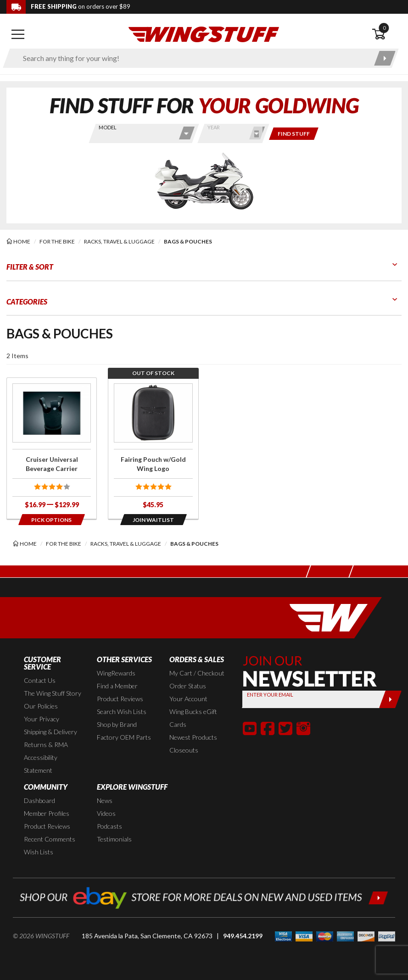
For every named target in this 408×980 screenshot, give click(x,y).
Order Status (188, 686)
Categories (27, 302)
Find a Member (117, 686)
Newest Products (193, 737)
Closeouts (184, 750)
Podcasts (109, 826)
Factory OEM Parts (124, 737)
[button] (250, 728)
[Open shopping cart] (387, 34)
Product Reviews (120, 699)
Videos (106, 813)
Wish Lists (39, 852)
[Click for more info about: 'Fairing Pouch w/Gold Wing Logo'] (153, 448)
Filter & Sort (30, 267)
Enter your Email (270, 695)
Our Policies (41, 706)
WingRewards (116, 673)
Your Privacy (42, 719)
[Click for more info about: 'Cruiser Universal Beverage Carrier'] (52, 448)
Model (108, 127)
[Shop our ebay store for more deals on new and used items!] (204, 897)
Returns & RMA (46, 745)
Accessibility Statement (41, 764)
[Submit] (390, 699)
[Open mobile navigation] (18, 34)
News (105, 800)
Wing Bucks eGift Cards (193, 718)
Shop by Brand (117, 724)
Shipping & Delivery (50, 732)
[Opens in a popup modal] (52, 520)
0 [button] (384, 28)
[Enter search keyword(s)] (193, 58)
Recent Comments (50, 839)
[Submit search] (385, 58)
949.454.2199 (243, 936)
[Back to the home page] (204, 34)
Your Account (188, 699)
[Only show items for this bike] (294, 134)
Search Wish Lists (122, 711)
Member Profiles (47, 813)
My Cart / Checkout (197, 673)
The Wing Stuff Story (53, 693)
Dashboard (39, 800)
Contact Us (40, 680)
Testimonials (114, 839)
